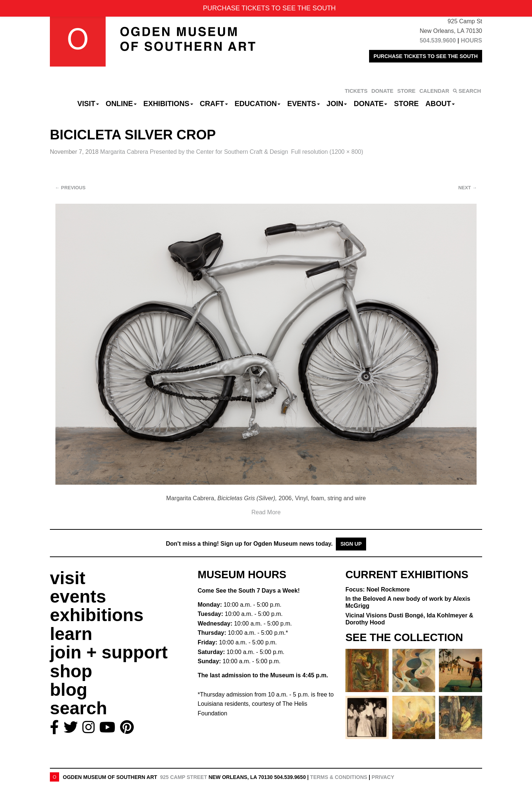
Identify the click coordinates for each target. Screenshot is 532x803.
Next (468, 188)
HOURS (471, 40)
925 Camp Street (183, 777)
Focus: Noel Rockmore (378, 589)
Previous (70, 188)
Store (407, 104)
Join (337, 104)
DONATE (382, 91)
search (79, 708)
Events (304, 104)
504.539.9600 (438, 40)
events (78, 597)
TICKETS (356, 91)
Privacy (383, 777)
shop (71, 671)
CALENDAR (434, 91)
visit (68, 578)
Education (258, 104)
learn (71, 634)
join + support (109, 652)
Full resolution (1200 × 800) (327, 152)
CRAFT (214, 104)
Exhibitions (168, 104)
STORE (406, 91)
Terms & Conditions (339, 777)
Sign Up (351, 544)
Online (121, 104)
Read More (266, 512)
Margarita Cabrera (194, 152)
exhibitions (97, 615)
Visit (88, 104)
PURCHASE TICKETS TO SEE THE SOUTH (426, 56)
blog (69, 690)
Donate (370, 104)
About (440, 104)
